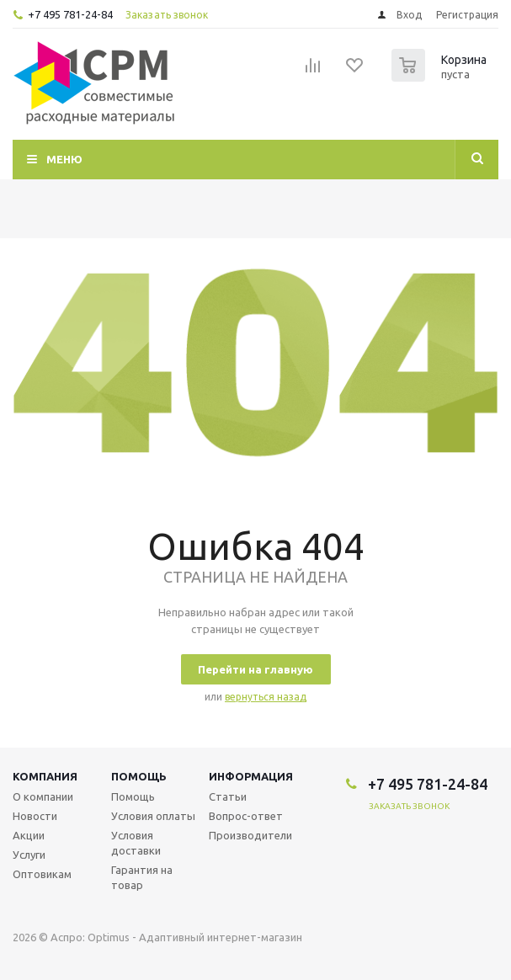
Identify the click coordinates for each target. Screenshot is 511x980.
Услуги (29, 855)
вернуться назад (266, 697)
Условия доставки (136, 843)
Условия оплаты (153, 816)
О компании (43, 796)
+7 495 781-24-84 (70, 14)
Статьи (228, 796)
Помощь (139, 776)
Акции (29, 835)
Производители (250, 835)
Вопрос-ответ (246, 816)
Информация (251, 776)
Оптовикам (42, 874)
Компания (45, 776)
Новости (35, 816)
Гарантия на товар (142, 877)
